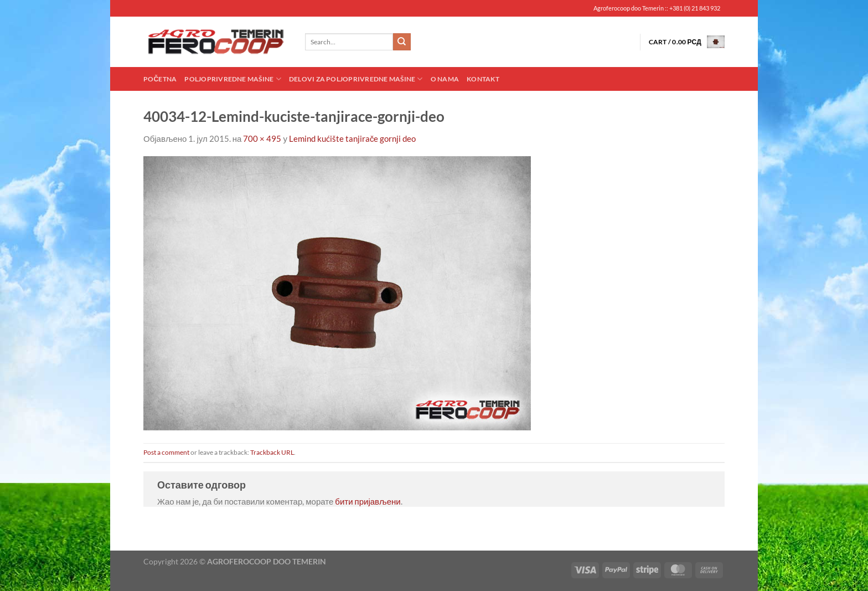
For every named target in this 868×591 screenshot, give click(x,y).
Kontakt (483, 79)
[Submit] (402, 42)
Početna (160, 79)
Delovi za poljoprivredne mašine (356, 79)
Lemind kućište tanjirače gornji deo (353, 138)
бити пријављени (368, 501)
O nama (445, 79)
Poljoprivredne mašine (232, 79)
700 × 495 (262, 138)
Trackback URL (272, 452)
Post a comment (166, 452)
